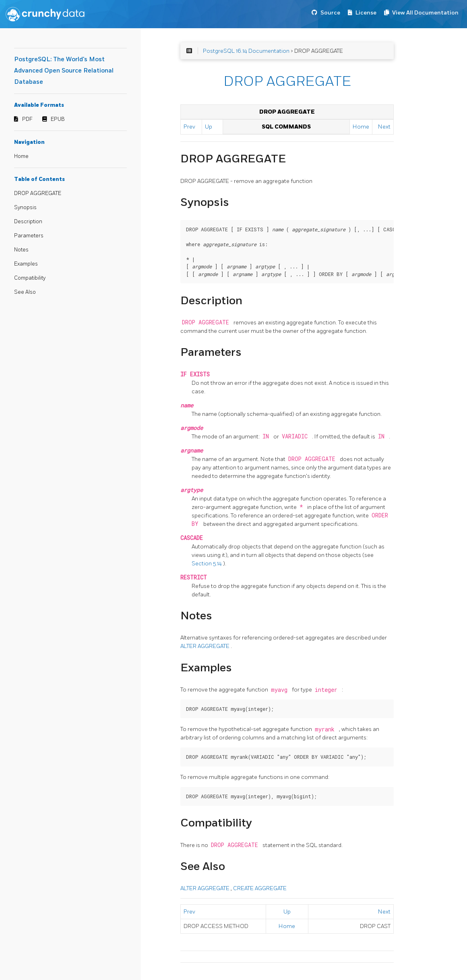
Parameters (29, 236)
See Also (25, 292)
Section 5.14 (207, 564)
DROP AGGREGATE (38, 193)
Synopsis (25, 208)
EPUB (58, 119)
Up (209, 127)
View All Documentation (425, 13)
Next (384, 127)
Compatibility (30, 278)
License (366, 13)
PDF (27, 119)
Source (330, 13)
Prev (189, 127)
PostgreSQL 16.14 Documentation (246, 51)
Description (28, 222)
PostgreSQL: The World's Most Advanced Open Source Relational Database (64, 71)
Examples (26, 264)
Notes (21, 250)
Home (21, 156)
